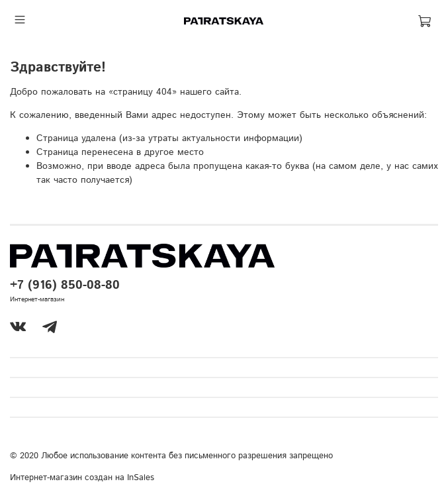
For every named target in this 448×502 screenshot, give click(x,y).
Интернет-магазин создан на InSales (82, 477)
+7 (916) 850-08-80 (65, 285)
